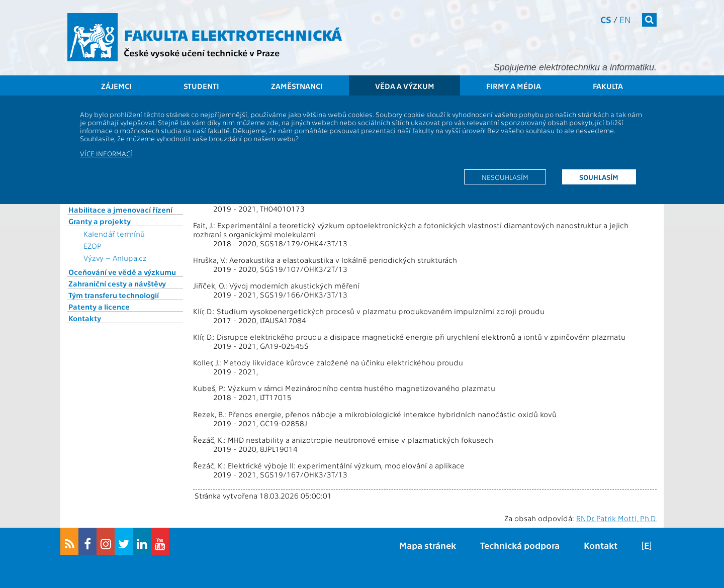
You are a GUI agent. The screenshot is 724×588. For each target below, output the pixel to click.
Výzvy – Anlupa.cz (115, 258)
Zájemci (116, 86)
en (625, 19)
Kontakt (601, 545)
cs (606, 19)
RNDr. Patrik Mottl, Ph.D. (616, 518)
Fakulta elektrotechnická (233, 34)
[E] (647, 545)
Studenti (201, 86)
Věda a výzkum (405, 86)
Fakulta (608, 86)
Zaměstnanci (297, 86)
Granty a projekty (100, 221)
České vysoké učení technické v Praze (202, 53)
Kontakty (85, 318)
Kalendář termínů (114, 234)
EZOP (93, 246)
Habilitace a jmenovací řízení (120, 210)
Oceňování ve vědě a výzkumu (122, 272)
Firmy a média (514, 86)
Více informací (106, 153)
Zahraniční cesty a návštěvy (117, 283)
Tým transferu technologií (114, 295)
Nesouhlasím (505, 177)
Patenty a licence (99, 307)
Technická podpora (520, 545)
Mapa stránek (428, 545)
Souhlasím (599, 177)
